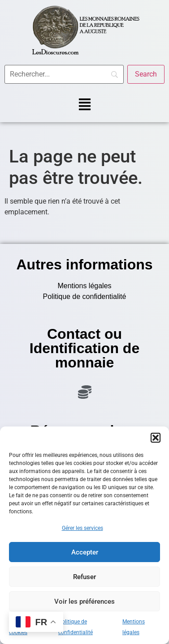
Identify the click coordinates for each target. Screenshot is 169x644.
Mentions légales (84, 286)
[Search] (146, 74)
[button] (156, 438)
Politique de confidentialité (85, 296)
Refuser (84, 577)
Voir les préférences (84, 601)
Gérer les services (82, 528)
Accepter (85, 552)
